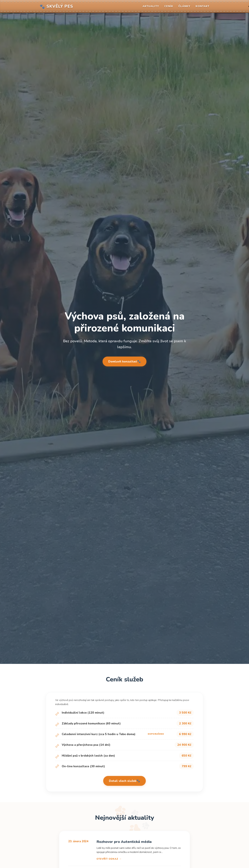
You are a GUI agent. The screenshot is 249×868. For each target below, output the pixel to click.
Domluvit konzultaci (123, 361)
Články (184, 6)
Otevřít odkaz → (109, 859)
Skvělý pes (56, 6)
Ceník (169, 6)
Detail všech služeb (123, 781)
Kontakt (202, 6)
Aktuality (151, 6)
